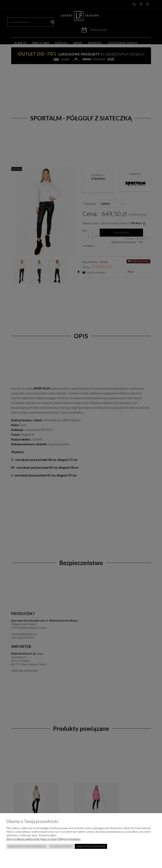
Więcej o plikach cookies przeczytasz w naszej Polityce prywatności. (44, 839)
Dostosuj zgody (61, 846)
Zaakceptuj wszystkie (91, 846)
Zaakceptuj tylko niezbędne (27, 846)
